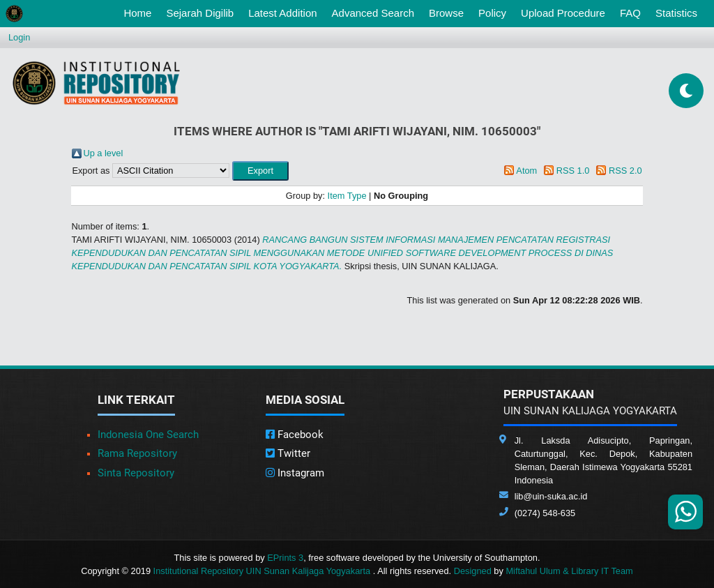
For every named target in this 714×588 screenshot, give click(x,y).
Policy (492, 13)
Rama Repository (137, 453)
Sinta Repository (136, 473)
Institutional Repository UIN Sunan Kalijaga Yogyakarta (263, 571)
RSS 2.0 (625, 171)
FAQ (630, 13)
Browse (446, 13)
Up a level (103, 153)
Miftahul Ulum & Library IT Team (569, 571)
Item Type (347, 196)
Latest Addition (282, 13)
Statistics (676, 13)
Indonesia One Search (148, 435)
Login (19, 37)
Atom (526, 171)
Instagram (295, 473)
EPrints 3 (285, 558)
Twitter (288, 453)
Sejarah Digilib (200, 13)
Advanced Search (373, 13)
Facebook (295, 435)
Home (140, 12)
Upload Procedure (563, 13)
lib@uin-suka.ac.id (551, 496)
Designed (473, 571)
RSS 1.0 (573, 171)
